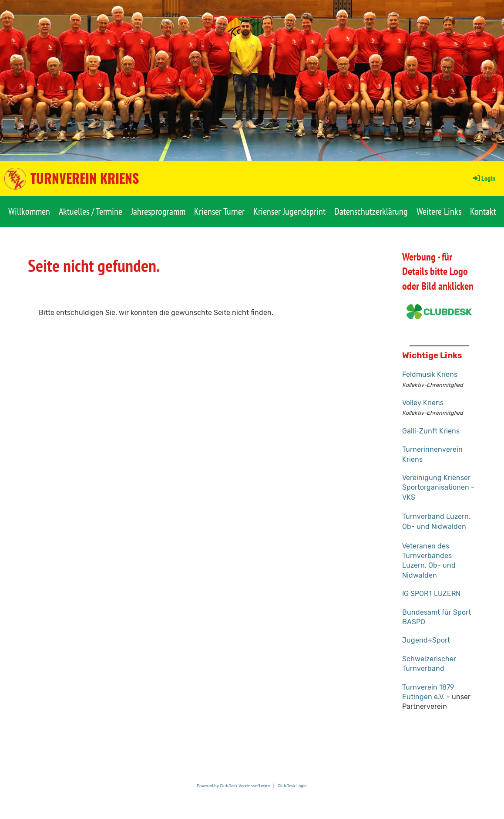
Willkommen (29, 211)
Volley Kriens (423, 403)
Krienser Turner (219, 211)
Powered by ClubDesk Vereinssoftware (233, 786)
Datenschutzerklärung (371, 211)
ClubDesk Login (292, 786)
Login (484, 178)
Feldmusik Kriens (430, 374)
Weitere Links (439, 211)
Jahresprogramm (158, 211)
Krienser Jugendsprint (289, 211)
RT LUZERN (442, 594)
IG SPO (413, 594)
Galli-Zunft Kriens (431, 431)
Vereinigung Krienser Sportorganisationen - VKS (438, 487)
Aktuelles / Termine (91, 211)
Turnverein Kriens (85, 178)
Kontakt (483, 211)
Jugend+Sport (426, 640)
